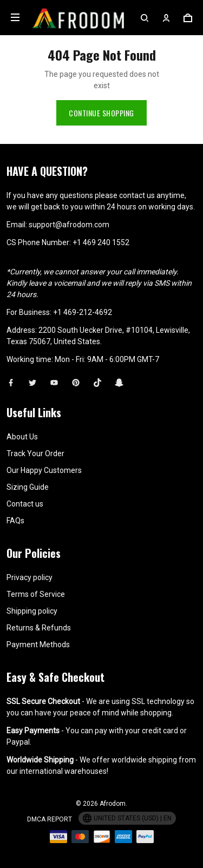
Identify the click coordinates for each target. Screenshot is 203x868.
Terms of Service (36, 591)
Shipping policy (32, 608)
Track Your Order (35, 451)
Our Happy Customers (44, 468)
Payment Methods (38, 642)
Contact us (25, 501)
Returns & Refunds (39, 625)
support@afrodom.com (69, 222)
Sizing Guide (28, 484)
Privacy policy (30, 575)
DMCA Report (50, 817)
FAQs (15, 518)
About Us (22, 434)
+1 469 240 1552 (101, 240)
